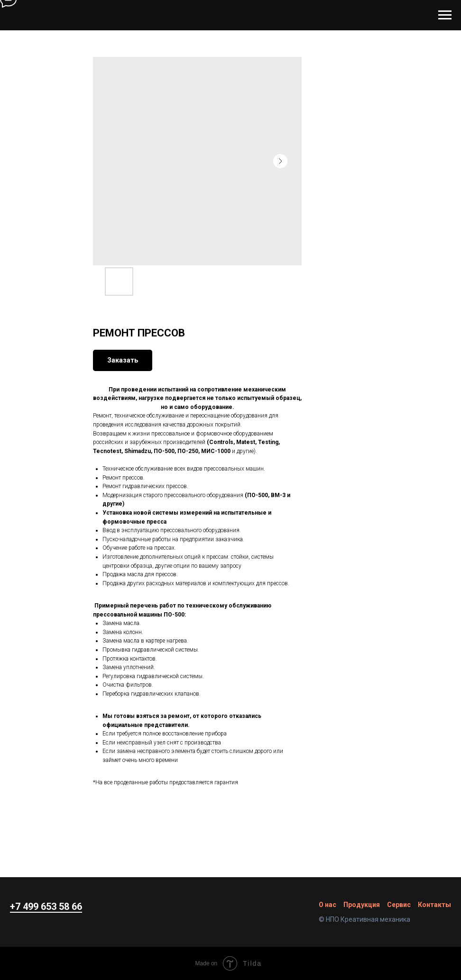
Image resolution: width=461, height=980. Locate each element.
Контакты (434, 905)
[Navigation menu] (445, 15)
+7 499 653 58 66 (46, 907)
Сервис (399, 905)
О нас (327, 905)
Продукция (362, 905)
